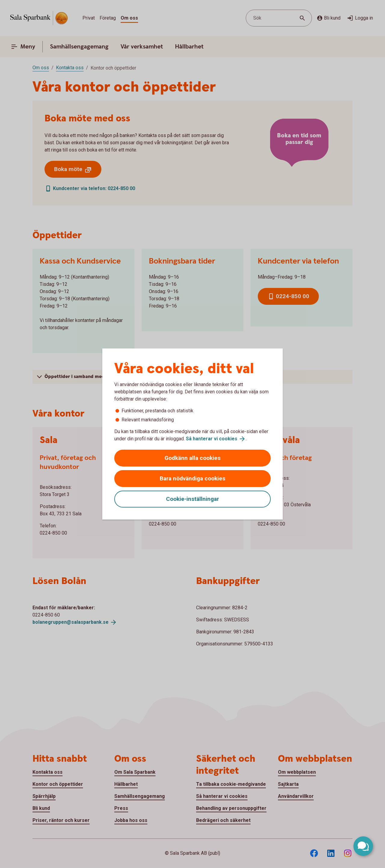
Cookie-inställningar (192, 499)
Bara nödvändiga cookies (192, 478)
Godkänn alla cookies (192, 458)
